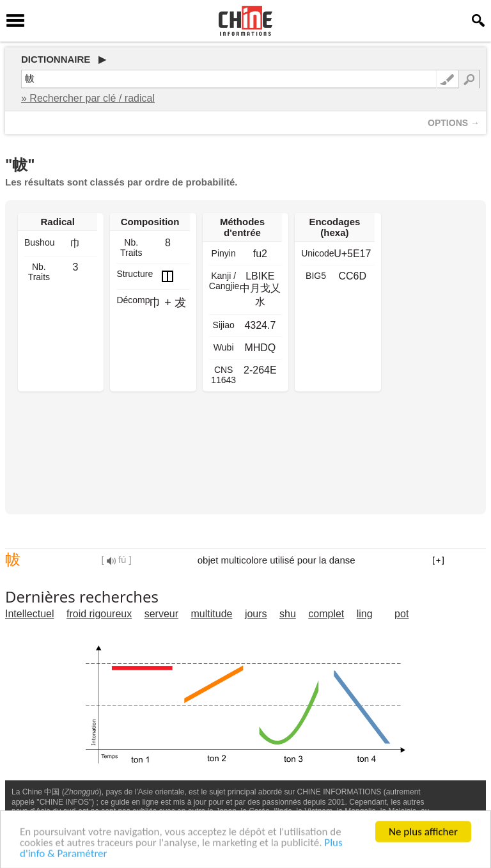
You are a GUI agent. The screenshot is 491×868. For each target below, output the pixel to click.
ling (365, 614)
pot (401, 614)
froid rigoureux (99, 614)
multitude (212, 614)
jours (256, 614)
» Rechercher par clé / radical (88, 98)
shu (288, 614)
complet (326, 614)
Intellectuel (30, 614)
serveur (161, 614)
